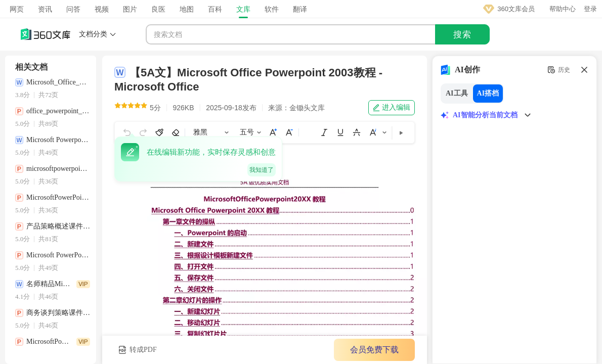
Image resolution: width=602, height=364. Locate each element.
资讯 (45, 9)
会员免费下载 (374, 350)
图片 (130, 9)
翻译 (300, 9)
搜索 (462, 35)
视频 (102, 9)
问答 (73, 9)
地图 (187, 9)
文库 (243, 9)
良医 (158, 9)
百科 (215, 9)
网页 (17, 9)
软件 (272, 9)
